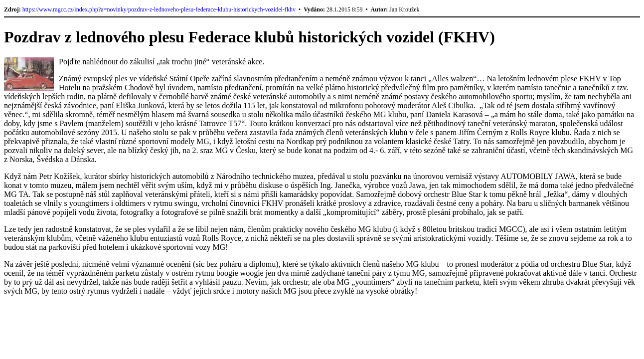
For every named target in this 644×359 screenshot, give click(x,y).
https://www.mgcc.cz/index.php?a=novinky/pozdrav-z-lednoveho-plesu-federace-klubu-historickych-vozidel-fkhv (159, 9)
